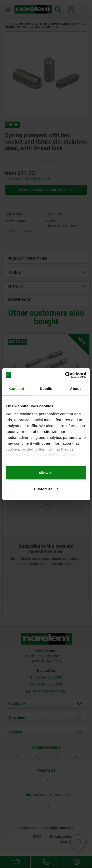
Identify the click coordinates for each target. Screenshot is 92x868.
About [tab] (75, 389)
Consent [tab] (17, 389)
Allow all (46, 473)
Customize (46, 489)
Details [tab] (46, 389)
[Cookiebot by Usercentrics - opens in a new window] (66, 375)
